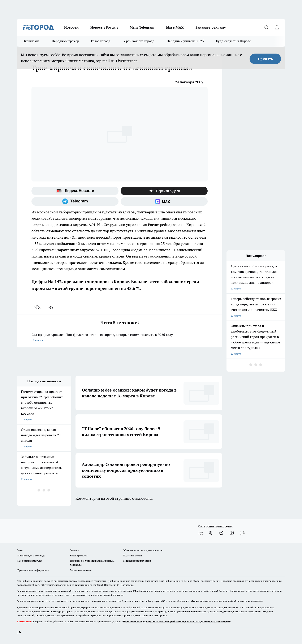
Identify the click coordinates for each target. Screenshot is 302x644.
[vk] (38, 307)
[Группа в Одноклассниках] (211, 533)
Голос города (101, 41)
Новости (71, 27)
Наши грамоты (79, 555)
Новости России (104, 27)
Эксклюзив (31, 41)
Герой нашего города (139, 41)
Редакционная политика (137, 561)
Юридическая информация (33, 570)
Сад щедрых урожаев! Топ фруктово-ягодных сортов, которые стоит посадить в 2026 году (120, 338)
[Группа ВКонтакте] (200, 533)
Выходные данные (81, 570)
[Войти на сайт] (277, 27)
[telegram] (52, 307)
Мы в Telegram (142, 27)
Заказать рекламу (211, 27)
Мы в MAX (175, 27)
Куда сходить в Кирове (234, 41)
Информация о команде (31, 555)
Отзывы (75, 550)
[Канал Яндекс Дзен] (164, 191)
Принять (265, 59)
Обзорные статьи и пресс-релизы (143, 550)
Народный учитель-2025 (185, 41)
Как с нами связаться (29, 561)
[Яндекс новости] (75, 191)
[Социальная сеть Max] (164, 201)
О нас (20, 550)
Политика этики (132, 555)
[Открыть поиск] (266, 27)
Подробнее (127, 585)
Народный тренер (65, 41)
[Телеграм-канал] (75, 201)
